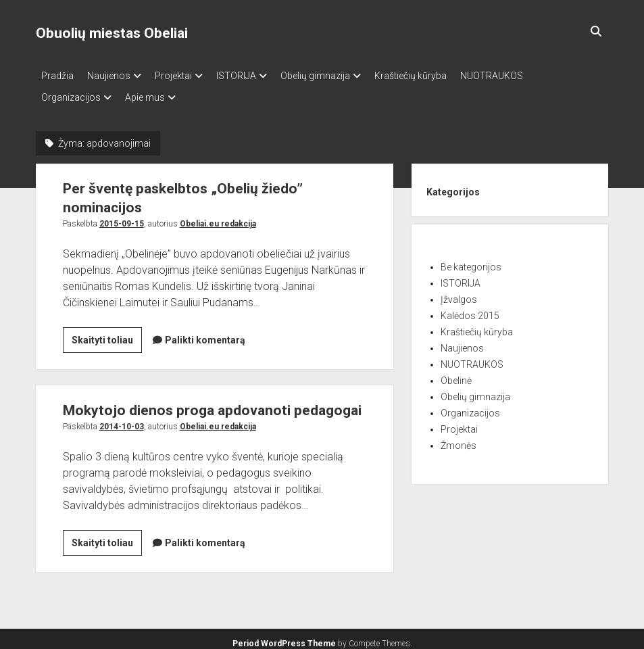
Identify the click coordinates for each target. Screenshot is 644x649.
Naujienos (116, 76)
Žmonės (459, 437)
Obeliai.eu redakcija (218, 216)
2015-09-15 (122, 216)
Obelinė (456, 372)
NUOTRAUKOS (532, 76)
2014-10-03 (122, 418)
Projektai (187, 76)
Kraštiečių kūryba (444, 76)
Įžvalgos (459, 291)
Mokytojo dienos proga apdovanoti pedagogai (212, 402)
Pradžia (57, 76)
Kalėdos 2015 (470, 308)
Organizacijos (71, 93)
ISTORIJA (256, 76)
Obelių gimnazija (342, 76)
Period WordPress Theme (284, 635)
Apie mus (152, 93)
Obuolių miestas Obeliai (112, 33)
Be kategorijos (471, 259)
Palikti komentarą (205, 332)
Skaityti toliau (107, 334)
